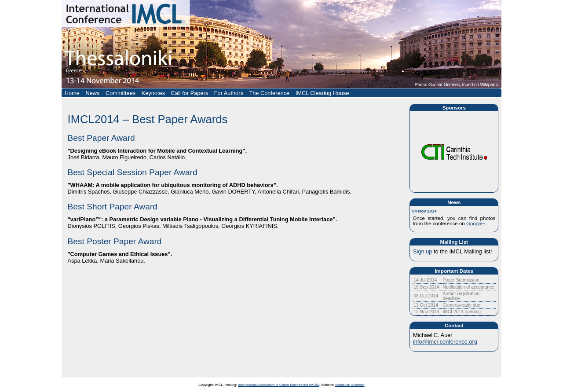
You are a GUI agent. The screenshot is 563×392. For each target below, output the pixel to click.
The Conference (269, 93)
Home (72, 93)
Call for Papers (190, 93)
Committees (121, 93)
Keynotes (153, 93)
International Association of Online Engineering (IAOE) (279, 385)
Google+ (476, 223)
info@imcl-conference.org (445, 342)
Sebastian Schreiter (350, 385)
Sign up (422, 251)
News (92, 93)
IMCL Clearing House (322, 93)
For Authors (229, 93)
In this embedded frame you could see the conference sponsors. (454, 158)
